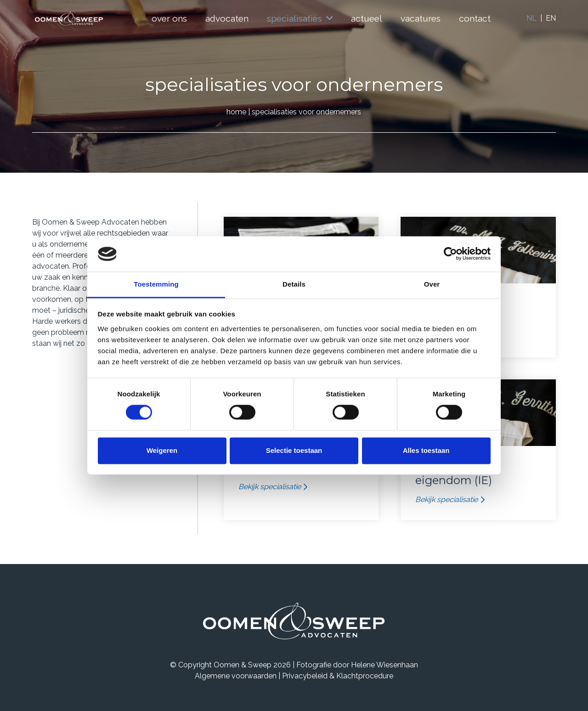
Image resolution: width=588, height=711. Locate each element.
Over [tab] (432, 284)
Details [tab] (294, 284)
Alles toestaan (426, 450)
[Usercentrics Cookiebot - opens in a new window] (450, 254)
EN (551, 18)
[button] (327, 18)
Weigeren (162, 450)
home (236, 112)
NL (531, 18)
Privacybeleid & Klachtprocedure (338, 676)
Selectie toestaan (294, 450)
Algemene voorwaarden (236, 676)
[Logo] (69, 19)
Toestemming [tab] (156, 284)
